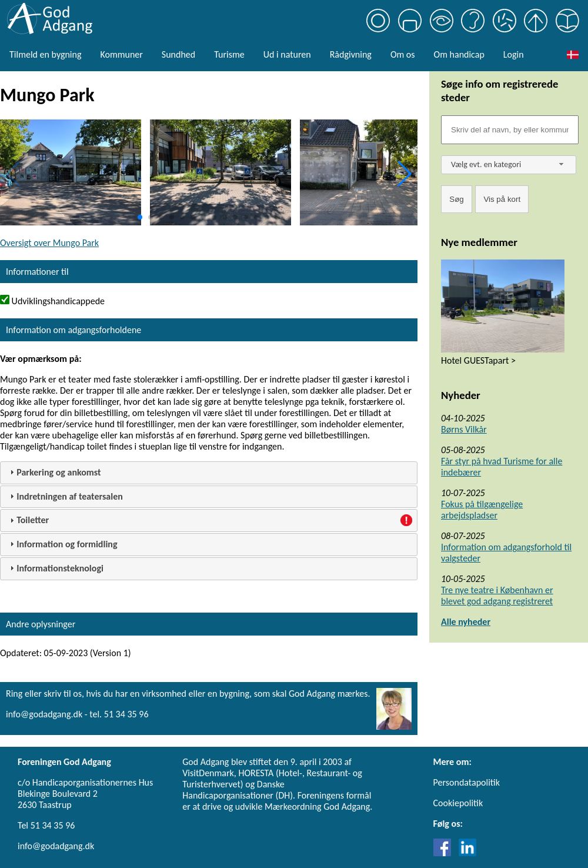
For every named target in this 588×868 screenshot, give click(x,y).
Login (514, 54)
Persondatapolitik (467, 782)
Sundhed (178, 54)
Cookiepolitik (458, 803)
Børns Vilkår (464, 429)
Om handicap (459, 54)
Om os (403, 54)
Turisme (229, 54)
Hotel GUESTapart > (478, 360)
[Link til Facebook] (445, 853)
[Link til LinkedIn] (467, 853)
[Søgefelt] (510, 130)
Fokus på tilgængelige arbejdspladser (482, 510)
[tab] (209, 473)
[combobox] (509, 165)
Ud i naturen (287, 54)
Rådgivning (351, 54)
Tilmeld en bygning (45, 54)
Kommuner (121, 54)
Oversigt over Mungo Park (49, 243)
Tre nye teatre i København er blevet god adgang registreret (497, 596)
